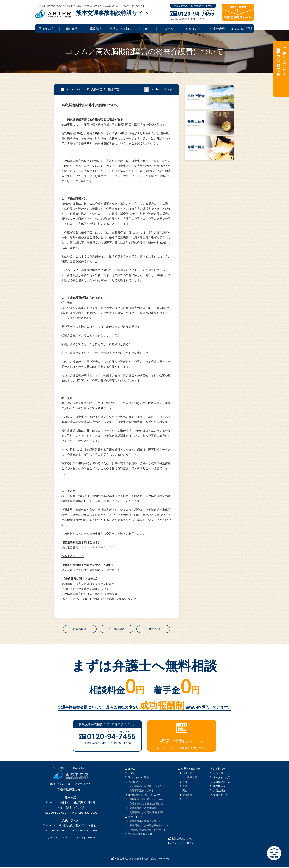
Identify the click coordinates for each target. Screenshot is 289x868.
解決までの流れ (120, 29)
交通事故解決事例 (191, 770)
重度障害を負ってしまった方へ (145, 796)
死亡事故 (72, 29)
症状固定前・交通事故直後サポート (149, 827)
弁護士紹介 (219, 792)
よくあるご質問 (242, 29)
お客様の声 (193, 29)
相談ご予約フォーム (183, 840)
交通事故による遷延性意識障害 (147, 805)
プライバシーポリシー (184, 844)
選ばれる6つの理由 (139, 779)
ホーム (132, 770)
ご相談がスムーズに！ (281, 60)
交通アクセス (220, 796)
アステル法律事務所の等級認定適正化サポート (91, 570)
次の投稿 (155, 630)
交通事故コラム (222, 783)
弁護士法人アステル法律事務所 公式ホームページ (143, 860)
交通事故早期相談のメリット (145, 823)
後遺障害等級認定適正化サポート (148, 831)
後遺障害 (114, 89)
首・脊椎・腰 (190, 779)
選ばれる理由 (47, 29)
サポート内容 (136, 818)
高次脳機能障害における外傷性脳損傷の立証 (89, 594)
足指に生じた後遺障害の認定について (85, 589)
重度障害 (96, 29)
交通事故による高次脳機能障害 (147, 814)
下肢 (185, 788)
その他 (186, 801)
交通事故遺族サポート (142, 792)
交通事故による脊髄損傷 (143, 809)
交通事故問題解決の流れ (142, 836)
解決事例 (144, 29)
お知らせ (133, 775)
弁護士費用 (217, 29)
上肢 (185, 783)
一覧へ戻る (118, 630)
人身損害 (97, 89)
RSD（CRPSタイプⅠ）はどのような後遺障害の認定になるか (99, 599)
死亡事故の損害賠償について (145, 788)
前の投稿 (81, 630)
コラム (169, 29)
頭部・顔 (187, 775)
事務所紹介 (219, 788)
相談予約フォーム (73, 556)
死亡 (185, 792)
